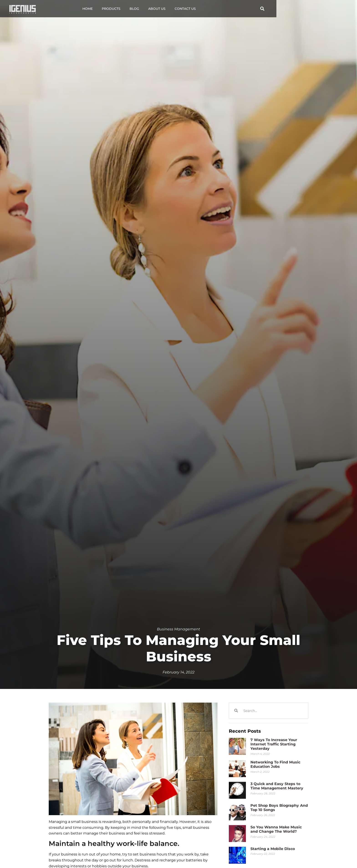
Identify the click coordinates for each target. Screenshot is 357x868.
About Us (197, 9)
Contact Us (226, 9)
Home (128, 9)
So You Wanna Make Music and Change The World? (276, 829)
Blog (175, 9)
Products (152, 9)
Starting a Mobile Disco (273, 849)
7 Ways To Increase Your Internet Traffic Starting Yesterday (274, 744)
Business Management (178, 629)
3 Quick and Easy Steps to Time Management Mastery (277, 786)
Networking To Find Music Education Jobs (275, 764)
